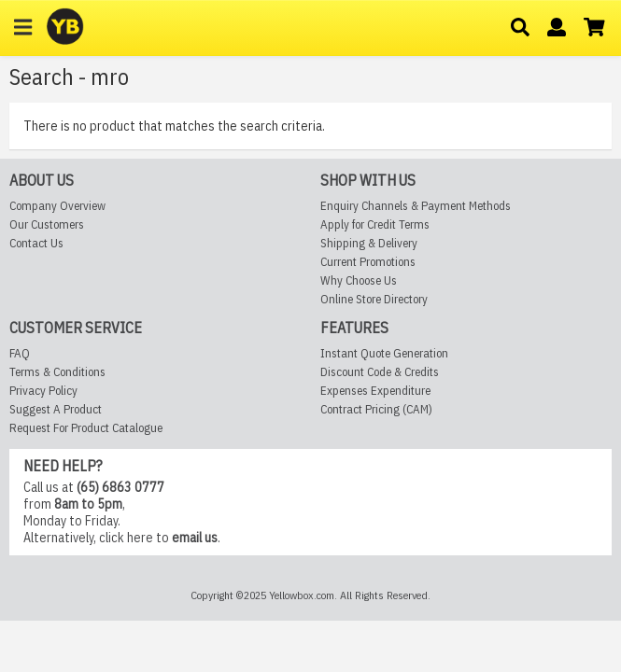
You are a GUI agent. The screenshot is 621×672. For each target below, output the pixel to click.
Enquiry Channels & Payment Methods (416, 257)
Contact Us (36, 294)
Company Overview (57, 257)
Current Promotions (368, 313)
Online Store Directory (374, 350)
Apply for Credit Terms (375, 276)
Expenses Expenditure (375, 441)
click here (126, 589)
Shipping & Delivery (369, 294)
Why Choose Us (359, 332)
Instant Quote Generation (384, 404)
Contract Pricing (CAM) (376, 460)
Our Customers (47, 276)
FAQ (20, 404)
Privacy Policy (43, 441)
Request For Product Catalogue (86, 478)
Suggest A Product (56, 460)
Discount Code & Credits (380, 422)
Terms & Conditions (57, 422)
